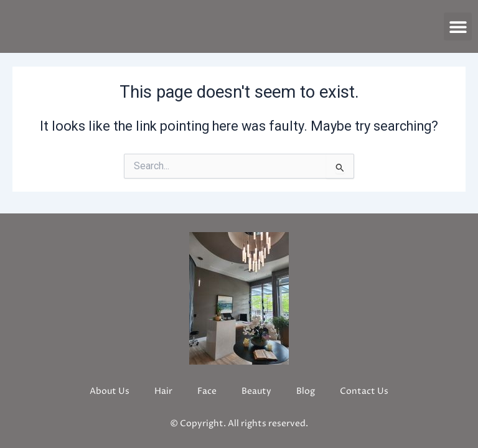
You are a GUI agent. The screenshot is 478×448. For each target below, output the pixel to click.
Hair (163, 391)
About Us (110, 391)
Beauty (256, 391)
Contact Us (364, 391)
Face (207, 391)
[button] (458, 26)
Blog (306, 391)
